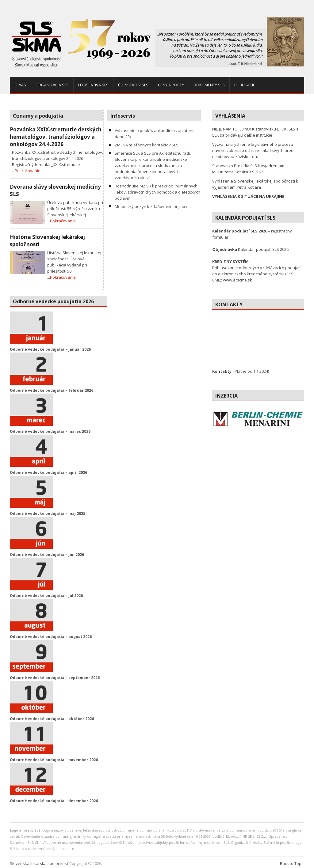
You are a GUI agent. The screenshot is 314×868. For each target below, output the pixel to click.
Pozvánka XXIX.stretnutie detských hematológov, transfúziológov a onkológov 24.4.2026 (56, 137)
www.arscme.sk (237, 280)
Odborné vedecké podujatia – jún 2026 (47, 555)
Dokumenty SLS (209, 85)
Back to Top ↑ (292, 863)
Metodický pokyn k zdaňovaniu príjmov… (153, 206)
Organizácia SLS (52, 85)
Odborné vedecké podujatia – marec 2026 (50, 431)
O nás (20, 85)
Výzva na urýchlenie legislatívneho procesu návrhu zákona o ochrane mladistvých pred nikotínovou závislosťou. (253, 150)
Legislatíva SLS (93, 85)
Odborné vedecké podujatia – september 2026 (55, 678)
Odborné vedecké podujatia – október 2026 (52, 719)
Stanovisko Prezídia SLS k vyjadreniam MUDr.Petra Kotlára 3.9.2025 (248, 169)
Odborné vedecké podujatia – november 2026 (54, 760)
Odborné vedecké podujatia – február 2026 (52, 390)
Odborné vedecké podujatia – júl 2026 (46, 596)
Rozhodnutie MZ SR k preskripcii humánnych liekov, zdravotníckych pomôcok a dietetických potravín (157, 192)
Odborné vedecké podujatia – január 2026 (50, 349)
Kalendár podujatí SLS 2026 (250, 249)
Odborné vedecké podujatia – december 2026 (54, 801)
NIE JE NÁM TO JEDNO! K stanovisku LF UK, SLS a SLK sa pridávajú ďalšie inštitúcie (255, 132)
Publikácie (245, 85)
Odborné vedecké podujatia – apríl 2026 (48, 472)
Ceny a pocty (171, 85)
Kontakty (222, 371)
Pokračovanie (28, 171)
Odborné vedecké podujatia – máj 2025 (48, 513)
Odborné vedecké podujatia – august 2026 (51, 637)
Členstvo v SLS (133, 85)
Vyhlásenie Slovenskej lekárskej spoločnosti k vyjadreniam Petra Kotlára (255, 184)
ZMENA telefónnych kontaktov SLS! (147, 145)
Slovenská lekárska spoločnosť (39, 863)
